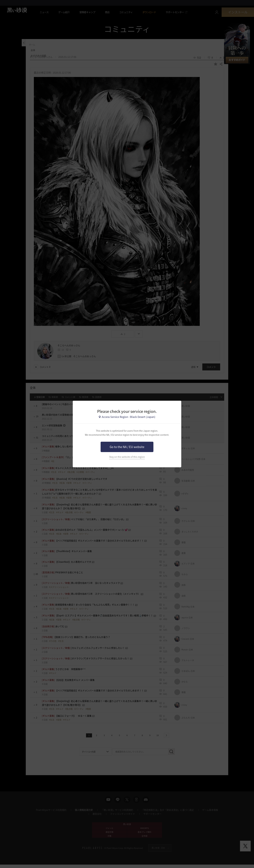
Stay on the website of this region (127, 457)
